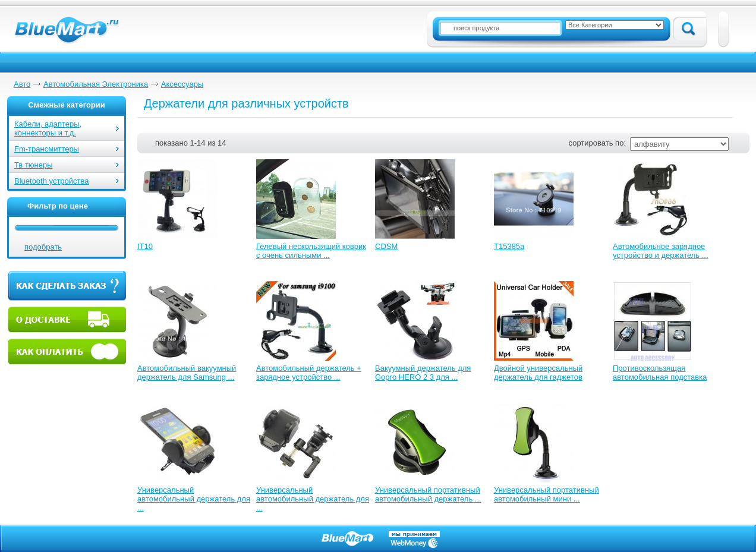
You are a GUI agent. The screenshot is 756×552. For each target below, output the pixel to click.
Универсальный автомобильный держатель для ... (194, 499)
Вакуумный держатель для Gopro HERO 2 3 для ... (423, 373)
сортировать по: (597, 143)
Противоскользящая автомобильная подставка (660, 373)
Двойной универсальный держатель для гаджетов (538, 373)
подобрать (43, 247)
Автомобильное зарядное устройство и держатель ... (661, 251)
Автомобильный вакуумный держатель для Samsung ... (187, 373)
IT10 (145, 246)
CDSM (386, 246)
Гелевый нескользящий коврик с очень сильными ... (311, 251)
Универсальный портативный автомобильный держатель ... (428, 494)
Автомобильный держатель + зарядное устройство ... (309, 373)
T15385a (509, 246)
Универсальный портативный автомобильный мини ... (546, 494)
